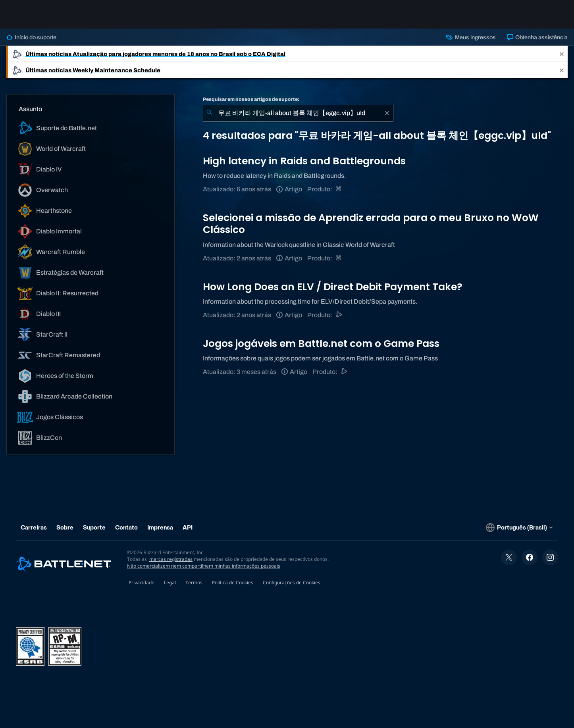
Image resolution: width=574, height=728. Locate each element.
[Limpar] (387, 113)
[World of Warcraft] (339, 189)
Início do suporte (31, 37)
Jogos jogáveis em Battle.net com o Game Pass (321, 344)
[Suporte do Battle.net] (339, 315)
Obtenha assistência (537, 37)
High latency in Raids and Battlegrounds (304, 161)
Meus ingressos (471, 37)
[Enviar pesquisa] (209, 113)
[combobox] (298, 113)
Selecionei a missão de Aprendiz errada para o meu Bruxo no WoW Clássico (371, 224)
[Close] (562, 54)
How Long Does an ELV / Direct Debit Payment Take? (333, 287)
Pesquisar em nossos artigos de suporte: (251, 99)
